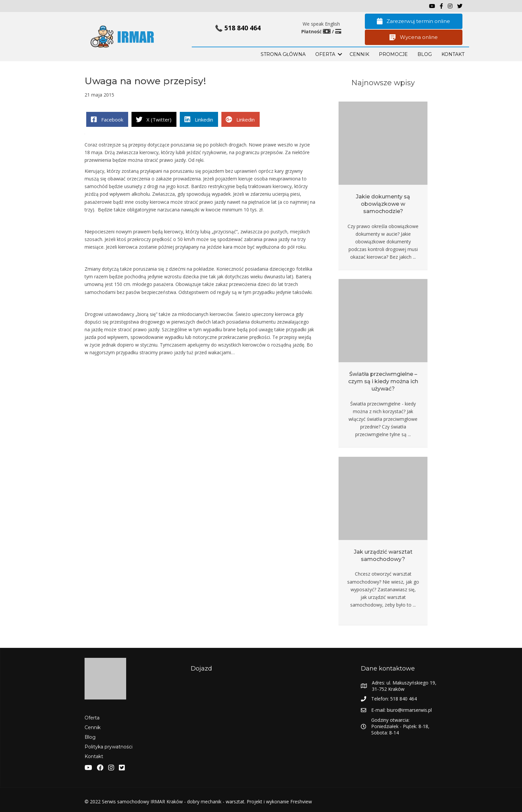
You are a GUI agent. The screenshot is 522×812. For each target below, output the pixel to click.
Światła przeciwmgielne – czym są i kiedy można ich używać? (383, 382)
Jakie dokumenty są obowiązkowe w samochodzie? (383, 204)
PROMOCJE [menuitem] (393, 54)
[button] (340, 54)
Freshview (300, 802)
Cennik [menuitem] (359, 54)
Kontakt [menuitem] (94, 756)
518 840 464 (243, 28)
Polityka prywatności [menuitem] (109, 747)
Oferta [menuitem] (92, 718)
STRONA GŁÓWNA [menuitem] (283, 54)
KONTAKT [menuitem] (453, 54)
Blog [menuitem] (90, 737)
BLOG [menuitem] (425, 54)
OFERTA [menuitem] (325, 54)
